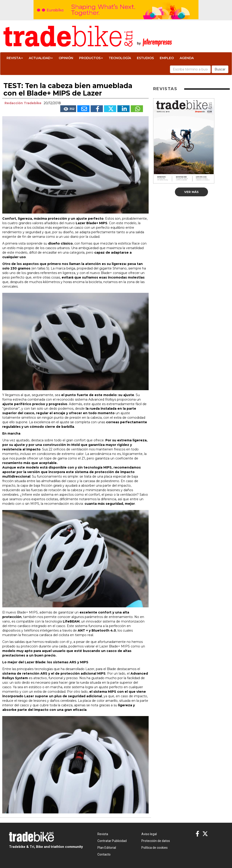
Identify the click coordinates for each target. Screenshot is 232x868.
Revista (15, 58)
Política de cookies (155, 848)
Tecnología (120, 58)
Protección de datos (156, 841)
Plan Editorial (107, 848)
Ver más (191, 192)
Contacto (104, 854)
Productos (91, 58)
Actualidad (41, 58)
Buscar (220, 69)
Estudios (145, 58)
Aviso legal (149, 834)
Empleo (167, 58)
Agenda (187, 58)
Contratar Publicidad (112, 841)
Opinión (66, 58)
